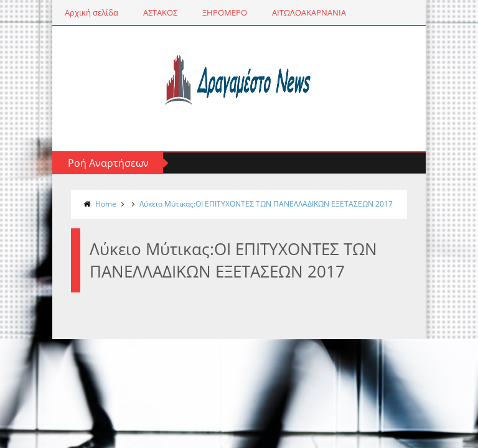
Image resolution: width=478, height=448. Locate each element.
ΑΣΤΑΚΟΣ (160, 12)
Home (106, 204)
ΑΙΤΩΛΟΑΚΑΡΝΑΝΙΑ (309, 12)
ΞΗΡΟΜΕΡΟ (225, 12)
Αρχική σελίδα (91, 12)
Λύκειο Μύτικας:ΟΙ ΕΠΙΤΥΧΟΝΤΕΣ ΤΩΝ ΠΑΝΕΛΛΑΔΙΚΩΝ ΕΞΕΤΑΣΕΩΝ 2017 (266, 204)
